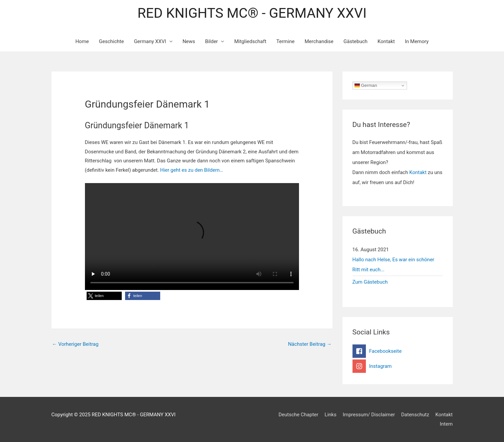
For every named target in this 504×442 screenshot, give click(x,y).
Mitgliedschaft (250, 41)
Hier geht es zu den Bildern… (191, 170)
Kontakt (386, 41)
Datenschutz (415, 415)
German (366, 86)
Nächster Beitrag (310, 344)
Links (331, 415)
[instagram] (398, 366)
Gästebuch (356, 41)
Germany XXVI (150, 41)
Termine (285, 41)
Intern (446, 424)
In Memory (417, 41)
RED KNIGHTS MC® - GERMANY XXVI (252, 13)
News (189, 41)
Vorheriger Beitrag (75, 344)
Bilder (211, 41)
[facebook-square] (398, 351)
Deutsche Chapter (298, 415)
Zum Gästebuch (370, 282)
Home (82, 41)
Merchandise (319, 41)
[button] (104, 296)
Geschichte (112, 41)
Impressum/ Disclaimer (369, 415)
